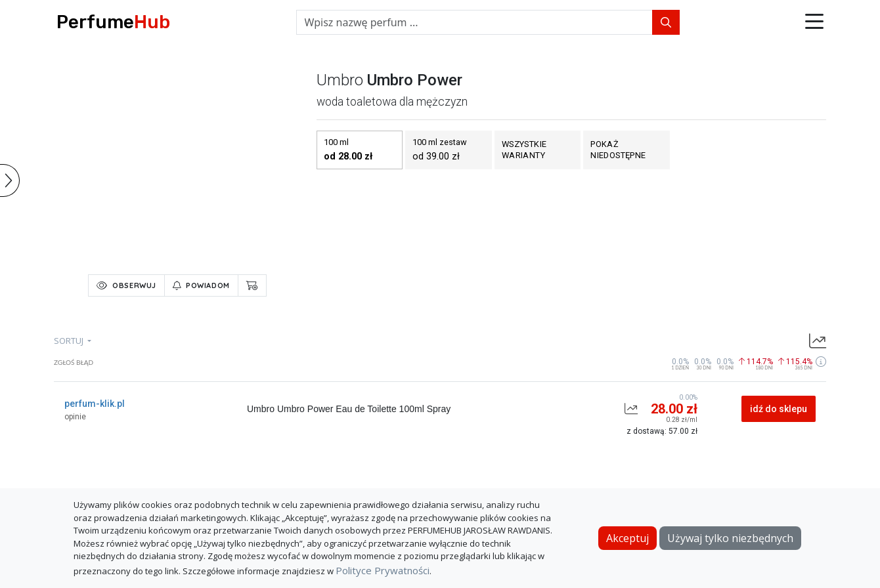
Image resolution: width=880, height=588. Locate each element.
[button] (814, 22)
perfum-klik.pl (95, 404)
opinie (75, 417)
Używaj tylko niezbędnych (730, 538)
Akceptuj (627, 538)
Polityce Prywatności (383, 570)
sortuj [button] (70, 341)
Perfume (113, 22)
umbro (340, 80)
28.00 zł (674, 409)
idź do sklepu (779, 409)
